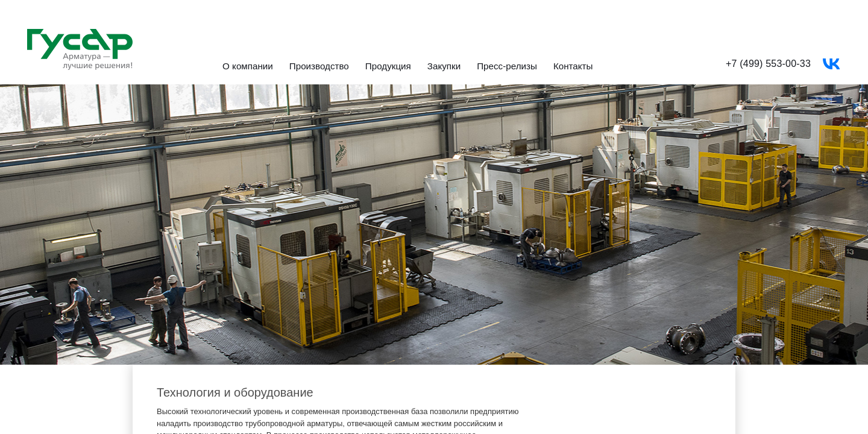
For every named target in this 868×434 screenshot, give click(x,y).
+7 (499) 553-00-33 (768, 64)
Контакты (573, 66)
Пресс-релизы (507, 66)
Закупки (444, 66)
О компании (248, 66)
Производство (319, 66)
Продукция (388, 66)
